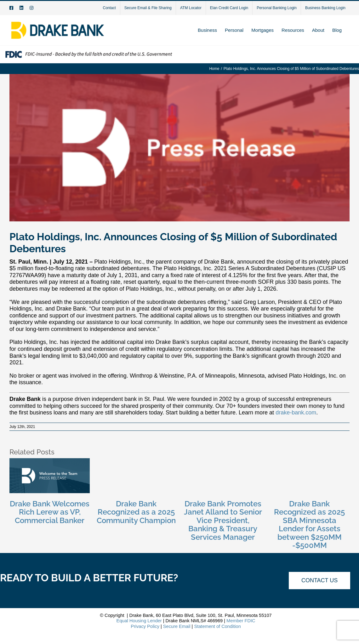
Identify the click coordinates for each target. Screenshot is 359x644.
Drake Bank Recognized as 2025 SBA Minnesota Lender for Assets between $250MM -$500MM (309, 524)
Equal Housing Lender (139, 621)
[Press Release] (179, 148)
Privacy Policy (145, 626)
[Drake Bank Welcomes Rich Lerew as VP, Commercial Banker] (50, 461)
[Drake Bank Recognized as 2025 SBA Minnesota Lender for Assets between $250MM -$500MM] (309, 461)
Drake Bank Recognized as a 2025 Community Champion (136, 512)
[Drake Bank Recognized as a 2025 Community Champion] (136, 461)
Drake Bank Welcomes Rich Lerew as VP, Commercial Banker (50, 512)
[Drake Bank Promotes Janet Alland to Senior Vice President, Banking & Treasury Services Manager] (223, 461)
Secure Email (177, 626)
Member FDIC (241, 621)
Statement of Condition (217, 626)
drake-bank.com (296, 413)
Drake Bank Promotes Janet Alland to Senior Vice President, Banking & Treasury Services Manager (223, 520)
